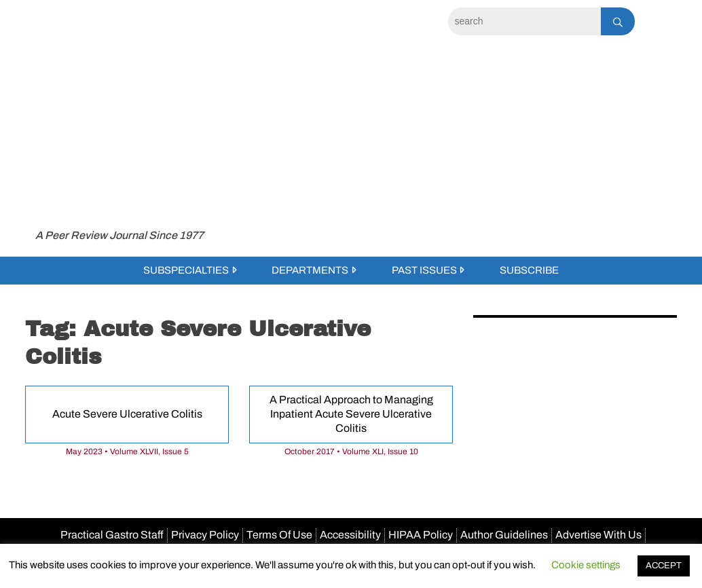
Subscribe (529, 270)
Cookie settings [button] (586, 565)
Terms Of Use (279, 535)
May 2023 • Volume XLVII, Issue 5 (127, 452)
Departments (310, 270)
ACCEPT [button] (664, 566)
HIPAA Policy (421, 535)
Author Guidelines (504, 535)
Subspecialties (186, 270)
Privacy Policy (205, 535)
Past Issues (424, 270)
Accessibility (350, 535)
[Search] (524, 21)
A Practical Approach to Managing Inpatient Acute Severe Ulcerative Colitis (351, 414)
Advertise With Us (598, 535)
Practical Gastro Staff (112, 535)
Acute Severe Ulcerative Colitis (127, 414)
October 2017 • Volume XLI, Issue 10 (351, 452)
